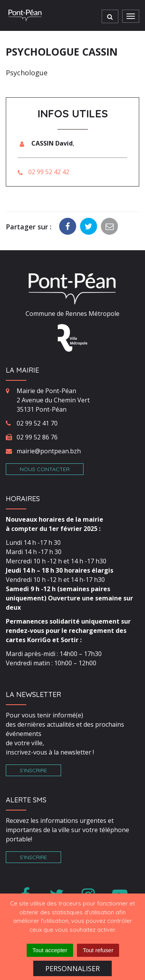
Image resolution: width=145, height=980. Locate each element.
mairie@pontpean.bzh (49, 451)
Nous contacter (45, 469)
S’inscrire (33, 770)
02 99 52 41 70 (37, 423)
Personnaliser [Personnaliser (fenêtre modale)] (72, 968)
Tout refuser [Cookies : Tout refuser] (98, 950)
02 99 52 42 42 (49, 172)
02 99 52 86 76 (37, 437)
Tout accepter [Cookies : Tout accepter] (50, 950)
